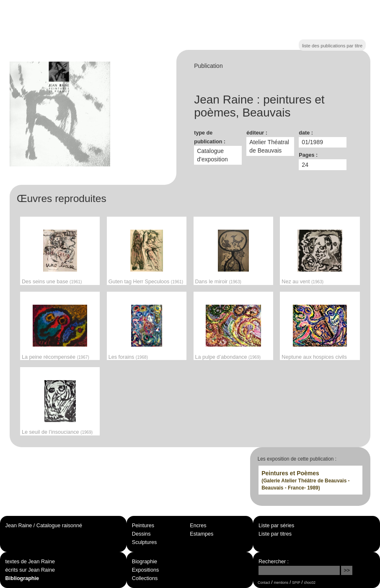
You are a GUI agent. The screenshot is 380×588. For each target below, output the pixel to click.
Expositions (145, 570)
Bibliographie (22, 578)
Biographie (145, 562)
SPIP (296, 583)
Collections (145, 578)
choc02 (310, 583)
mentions (281, 583)
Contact (264, 583)
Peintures (143, 526)
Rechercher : (274, 562)
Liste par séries (276, 526)
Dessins (141, 534)
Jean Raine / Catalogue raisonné (44, 526)
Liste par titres (275, 534)
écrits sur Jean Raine (30, 570)
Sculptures (145, 542)
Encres (198, 526)
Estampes (202, 534)
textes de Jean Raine (30, 562)
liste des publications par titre (332, 46)
